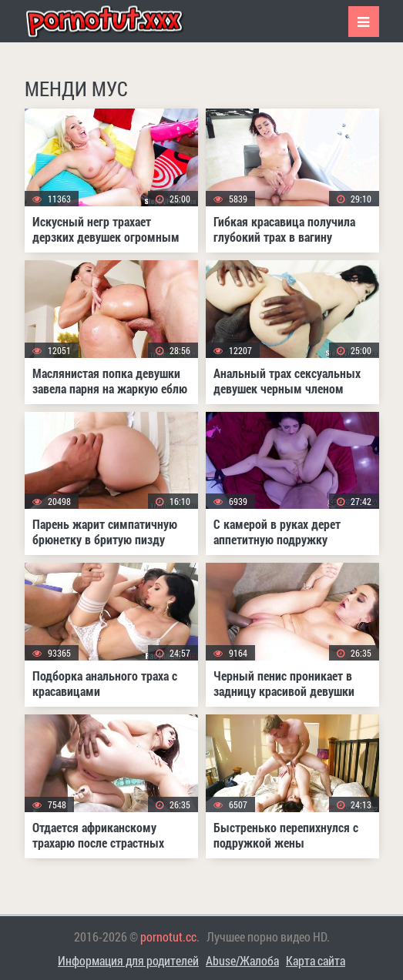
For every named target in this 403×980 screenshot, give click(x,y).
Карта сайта (316, 960)
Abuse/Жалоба (242, 960)
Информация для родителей (128, 960)
